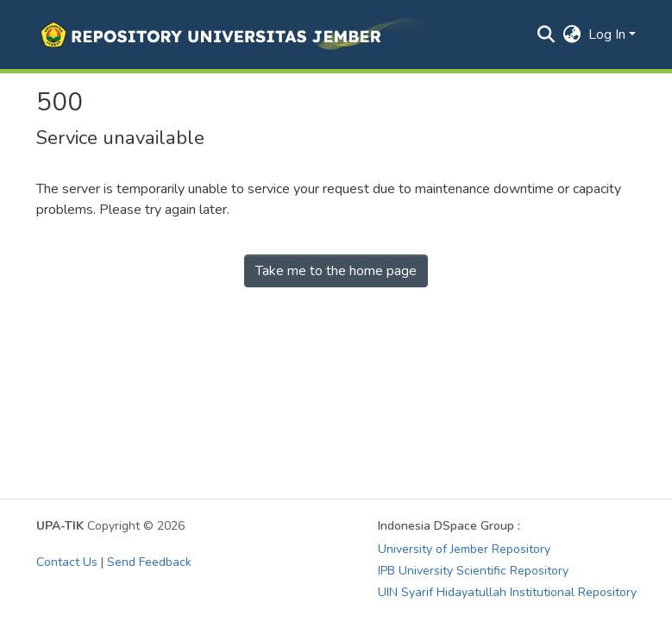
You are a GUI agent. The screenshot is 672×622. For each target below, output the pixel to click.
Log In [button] (609, 35)
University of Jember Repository (464, 549)
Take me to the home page (336, 271)
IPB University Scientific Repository (473, 571)
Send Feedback (149, 562)
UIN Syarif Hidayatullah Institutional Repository (507, 592)
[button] (233, 35)
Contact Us (67, 562)
